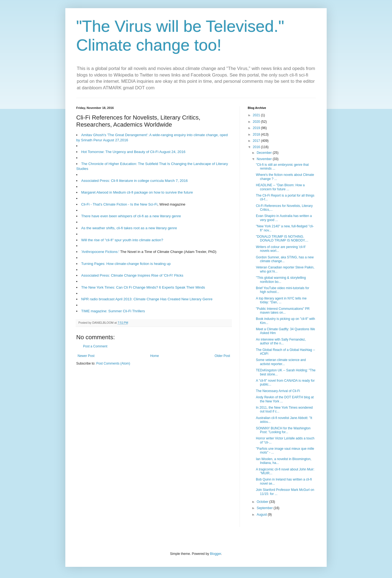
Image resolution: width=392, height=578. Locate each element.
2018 (257, 134)
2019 (257, 128)
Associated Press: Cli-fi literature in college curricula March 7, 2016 (134, 181)
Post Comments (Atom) (113, 363)
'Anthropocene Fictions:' (100, 252)
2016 (257, 147)
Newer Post (86, 356)
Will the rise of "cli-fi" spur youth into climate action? (122, 240)
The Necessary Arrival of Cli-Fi (278, 391)
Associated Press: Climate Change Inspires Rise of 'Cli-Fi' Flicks (132, 275)
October (263, 502)
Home (155, 356)
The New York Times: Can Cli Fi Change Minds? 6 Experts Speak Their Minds (143, 287)
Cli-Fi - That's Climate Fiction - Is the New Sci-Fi (119, 204)
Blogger (215, 554)
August (262, 515)
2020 (257, 122)
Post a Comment (95, 346)
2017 (257, 141)
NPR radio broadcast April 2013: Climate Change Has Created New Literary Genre (147, 299)
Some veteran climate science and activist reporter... (281, 362)
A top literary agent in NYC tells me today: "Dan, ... (281, 300)
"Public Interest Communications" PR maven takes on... (283, 311)
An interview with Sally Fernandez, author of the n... (281, 341)
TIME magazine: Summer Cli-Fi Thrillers (113, 311)
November (265, 159)
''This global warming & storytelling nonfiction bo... (281, 280)
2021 (257, 115)
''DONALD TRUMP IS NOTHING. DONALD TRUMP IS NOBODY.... (282, 238)
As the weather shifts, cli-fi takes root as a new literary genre (129, 228)
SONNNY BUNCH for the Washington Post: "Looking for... (283, 430)
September (265, 508)
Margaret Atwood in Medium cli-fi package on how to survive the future (137, 192)
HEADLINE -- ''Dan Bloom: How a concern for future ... (280, 187)
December (265, 153)
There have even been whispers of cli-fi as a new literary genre (131, 216)
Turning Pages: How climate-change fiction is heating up (126, 264)
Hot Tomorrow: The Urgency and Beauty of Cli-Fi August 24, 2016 (133, 152)
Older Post (222, 356)
